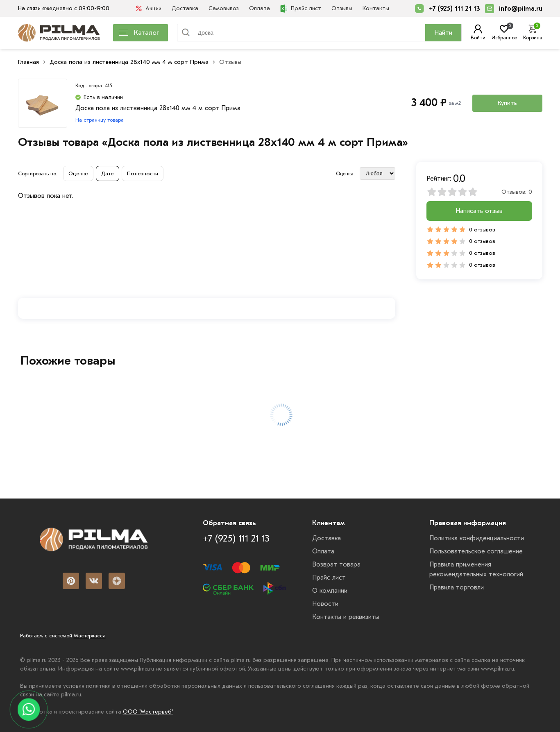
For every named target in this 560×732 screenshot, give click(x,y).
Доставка (185, 8)
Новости (325, 604)
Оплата (260, 8)
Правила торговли (457, 587)
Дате (108, 173)
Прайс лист (301, 9)
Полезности (143, 173)
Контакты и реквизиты (346, 617)
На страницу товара (100, 120)
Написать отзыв (479, 211)
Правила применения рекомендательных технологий (476, 569)
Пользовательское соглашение (476, 551)
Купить (507, 103)
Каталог (139, 33)
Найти (443, 33)
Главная (28, 62)
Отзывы (342, 8)
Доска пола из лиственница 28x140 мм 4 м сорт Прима (129, 62)
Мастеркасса (90, 636)
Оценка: (345, 173)
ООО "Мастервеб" (148, 712)
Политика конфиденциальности (477, 538)
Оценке (78, 173)
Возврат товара (336, 564)
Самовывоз (224, 8)
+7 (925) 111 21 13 (455, 9)
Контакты (376, 8)
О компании (330, 591)
